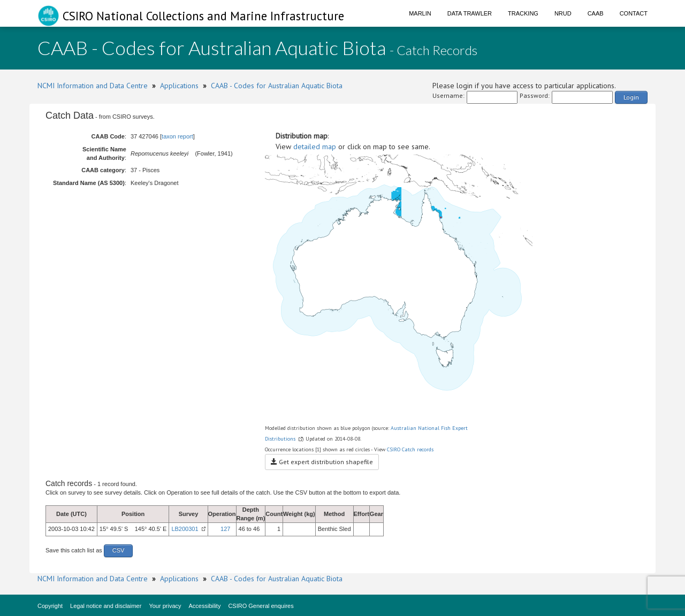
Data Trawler (470, 13)
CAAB (596, 13)
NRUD (563, 13)
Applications (179, 86)
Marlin (420, 13)
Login (631, 97)
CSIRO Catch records (410, 449)
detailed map (315, 147)
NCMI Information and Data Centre (93, 86)
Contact (634, 13)
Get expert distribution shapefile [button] (322, 462)
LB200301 (185, 529)
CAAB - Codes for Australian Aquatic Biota (277, 86)
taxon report (177, 136)
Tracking (523, 13)
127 (225, 529)
